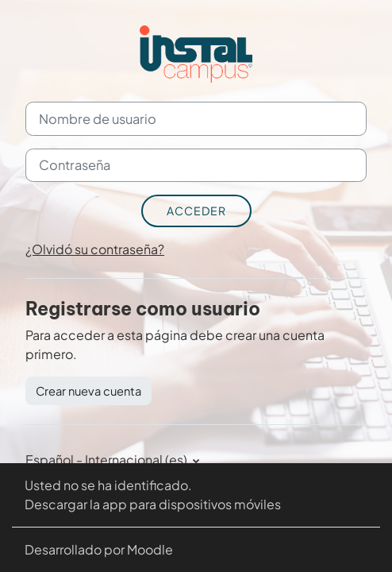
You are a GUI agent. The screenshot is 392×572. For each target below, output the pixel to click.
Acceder (196, 211)
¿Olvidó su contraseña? (95, 249)
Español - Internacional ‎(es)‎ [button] (108, 460)
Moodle (150, 549)
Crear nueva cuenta (88, 391)
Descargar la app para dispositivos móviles (153, 504)
